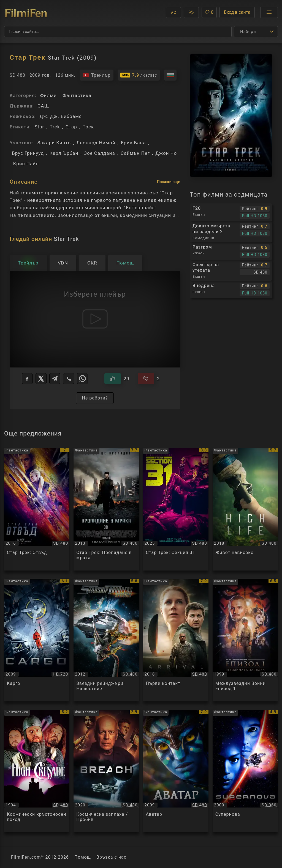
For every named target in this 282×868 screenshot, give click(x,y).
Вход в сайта (237, 12)
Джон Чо (166, 153)
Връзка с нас (111, 857)
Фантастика (77, 95)
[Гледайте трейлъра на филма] (97, 75)
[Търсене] (118, 32)
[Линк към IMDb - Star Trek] (139, 75)
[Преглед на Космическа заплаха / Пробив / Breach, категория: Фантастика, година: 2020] (106, 771)
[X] (41, 379)
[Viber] (69, 379)
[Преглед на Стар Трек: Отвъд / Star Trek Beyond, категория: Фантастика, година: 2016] (37, 509)
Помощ (83, 857)
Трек (88, 127)
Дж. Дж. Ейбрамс (60, 116)
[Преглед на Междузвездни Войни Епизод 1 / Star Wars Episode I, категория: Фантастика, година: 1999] (245, 640)
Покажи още (169, 182)
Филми (48, 95)
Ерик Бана (133, 143)
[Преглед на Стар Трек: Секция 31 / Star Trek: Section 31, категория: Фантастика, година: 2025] (176, 509)
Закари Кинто (54, 143)
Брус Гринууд (28, 153)
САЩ (43, 106)
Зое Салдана (100, 153)
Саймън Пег (135, 153)
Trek (55, 127)
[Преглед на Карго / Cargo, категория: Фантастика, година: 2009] (37, 640)
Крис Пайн (26, 164)
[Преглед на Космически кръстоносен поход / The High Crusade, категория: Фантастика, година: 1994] (37, 771)
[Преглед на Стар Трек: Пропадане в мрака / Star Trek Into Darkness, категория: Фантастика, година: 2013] (106, 509)
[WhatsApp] (82, 379)
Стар (71, 127)
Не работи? (95, 398)
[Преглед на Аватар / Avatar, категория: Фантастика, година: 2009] (176, 771)
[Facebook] (27, 379)
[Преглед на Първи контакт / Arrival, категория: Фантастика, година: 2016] (176, 640)
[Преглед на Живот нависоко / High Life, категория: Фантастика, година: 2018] (245, 509)
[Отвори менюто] (269, 12)
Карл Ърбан (64, 153)
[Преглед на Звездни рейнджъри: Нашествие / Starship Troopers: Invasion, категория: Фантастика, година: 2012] (106, 640)
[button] (173, 12)
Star (39, 127)
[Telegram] (55, 379)
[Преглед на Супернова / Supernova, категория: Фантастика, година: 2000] (245, 771)
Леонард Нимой (96, 143)
